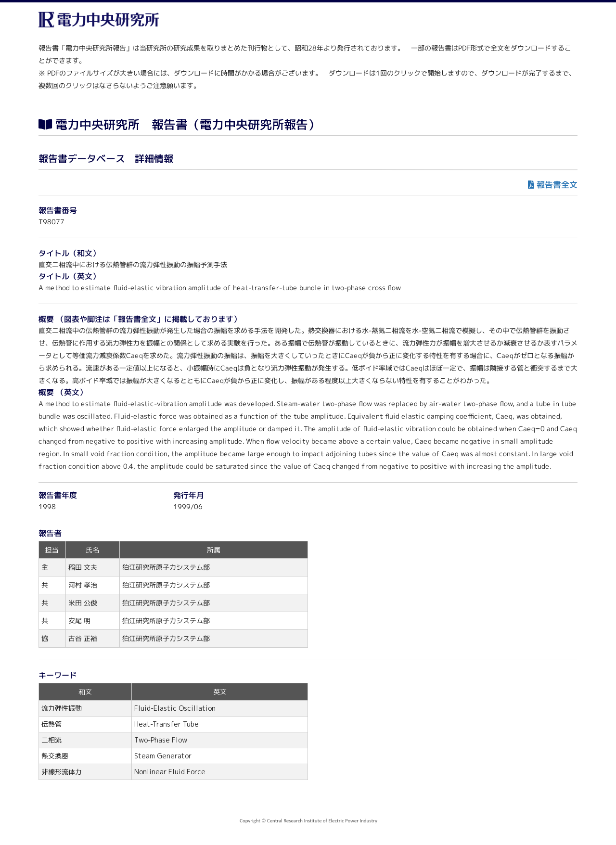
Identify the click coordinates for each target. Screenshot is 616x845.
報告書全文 (557, 185)
